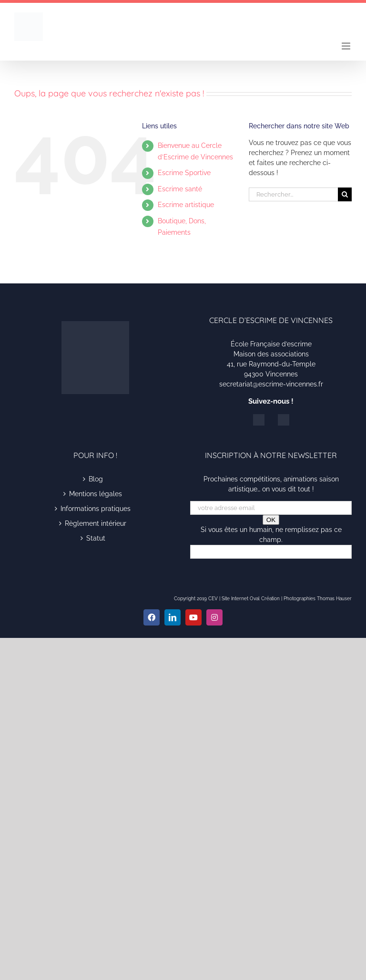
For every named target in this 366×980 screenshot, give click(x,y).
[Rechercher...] (293, 194)
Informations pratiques (96, 509)
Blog (96, 479)
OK (271, 520)
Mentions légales (96, 494)
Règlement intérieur (96, 523)
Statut (96, 538)
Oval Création (265, 599)
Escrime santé (180, 189)
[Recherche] (345, 194)
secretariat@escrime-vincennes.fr (271, 384)
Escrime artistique (186, 205)
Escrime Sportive (184, 173)
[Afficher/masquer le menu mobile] (347, 46)
